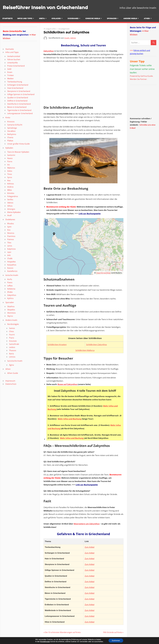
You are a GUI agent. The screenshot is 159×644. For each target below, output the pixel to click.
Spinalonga (12, 128)
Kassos (10, 268)
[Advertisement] (144, 102)
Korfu (10, 279)
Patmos (11, 239)
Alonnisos (11, 313)
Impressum (10, 381)
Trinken (11, 75)
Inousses (13, 341)
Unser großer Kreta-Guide (18, 144)
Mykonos (11, 168)
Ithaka (10, 292)
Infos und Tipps (25, 18)
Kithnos (11, 184)
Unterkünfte (13, 63)
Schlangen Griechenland (18, 85)
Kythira (10, 298)
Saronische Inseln (15, 361)
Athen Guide (13, 373)
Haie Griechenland (15, 88)
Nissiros (11, 233)
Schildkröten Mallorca (85, 350)
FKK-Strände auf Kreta (113, 632)
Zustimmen (116, 640)
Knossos (11, 122)
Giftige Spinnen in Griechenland (21, 94)
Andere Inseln (130, 18)
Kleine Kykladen (14, 212)
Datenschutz (11, 384)
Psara (12, 338)
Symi (9, 227)
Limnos (12, 357)
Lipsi (9, 252)
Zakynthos (49, 51)
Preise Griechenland (16, 66)
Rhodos (11, 224)
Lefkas (10, 286)
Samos (12, 328)
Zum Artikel (90, 547)
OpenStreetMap (103, 273)
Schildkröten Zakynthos (96, 344)
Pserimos (11, 236)
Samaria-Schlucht (15, 125)
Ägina (11, 365)
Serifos (10, 200)
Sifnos (10, 206)
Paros (10, 161)
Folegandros (13, 196)
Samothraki (14, 344)
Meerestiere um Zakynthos (87, 524)
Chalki (10, 258)
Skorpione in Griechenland (19, 91)
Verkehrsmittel (14, 56)
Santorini (11, 155)
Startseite (7, 18)
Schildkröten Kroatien (57, 344)
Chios (11, 331)
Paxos (10, 282)
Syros (10, 177)
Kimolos (11, 193)
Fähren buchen (14, 59)
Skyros (10, 316)
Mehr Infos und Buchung (69, 419)
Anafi (9, 215)
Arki (9, 255)
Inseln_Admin (70, 38)
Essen (10, 72)
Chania (10, 137)
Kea (9, 180)
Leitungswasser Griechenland (20, 113)
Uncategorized (64, 29)
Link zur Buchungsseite (90, 214)
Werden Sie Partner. (139, 79)
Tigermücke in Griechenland (19, 110)
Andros (10, 187)
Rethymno (12, 134)
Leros (10, 246)
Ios (9, 165)
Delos (10, 171)
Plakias (10, 141)
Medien (10, 79)
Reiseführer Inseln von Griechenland (46, 7)
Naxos (10, 158)
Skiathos (11, 306)
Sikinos (10, 203)
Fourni (12, 335)
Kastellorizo (12, 271)
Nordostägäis (13, 324)
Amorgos (11, 209)
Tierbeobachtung (15, 82)
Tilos (9, 243)
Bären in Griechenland (17, 107)
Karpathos (12, 265)
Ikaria (11, 354)
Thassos (13, 350)
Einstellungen (45, 642)
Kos (9, 230)
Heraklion (11, 131)
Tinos (10, 174)
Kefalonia (11, 289)
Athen (147, 18)
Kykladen (56, 18)
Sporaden (112, 18)
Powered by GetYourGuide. (142, 76)
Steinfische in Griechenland (19, 104)
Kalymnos (11, 249)
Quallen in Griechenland (18, 98)
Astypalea (11, 262)
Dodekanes (73, 18)
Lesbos (12, 347)
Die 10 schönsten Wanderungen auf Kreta (63, 632)
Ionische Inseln (93, 18)
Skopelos (11, 310)
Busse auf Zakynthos (67, 384)
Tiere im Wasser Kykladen (18, 152)
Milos (10, 190)
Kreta (42, 18)
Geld (9, 69)
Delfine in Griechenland (17, 101)
